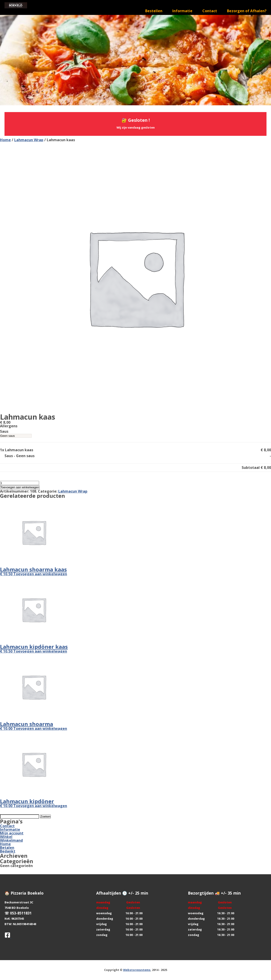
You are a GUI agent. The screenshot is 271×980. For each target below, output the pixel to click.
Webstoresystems (137, 970)
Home (5, 140)
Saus (4, 431)
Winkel (6, 837)
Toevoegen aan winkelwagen (20, 487)
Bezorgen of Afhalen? (247, 11)
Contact (210, 11)
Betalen (7, 848)
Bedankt (8, 851)
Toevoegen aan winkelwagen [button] (40, 574)
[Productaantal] (20, 483)
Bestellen (154, 11)
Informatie (182, 11)
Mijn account (12, 833)
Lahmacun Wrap (29, 140)
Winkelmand (11, 840)
